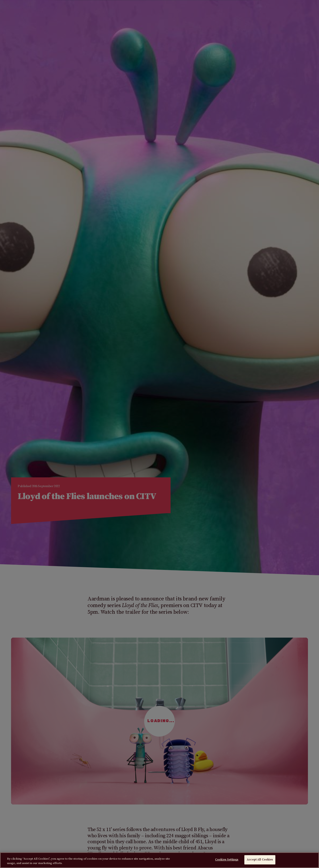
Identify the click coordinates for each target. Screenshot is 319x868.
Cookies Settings (227, 860)
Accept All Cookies (260, 860)
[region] (159, 860)
